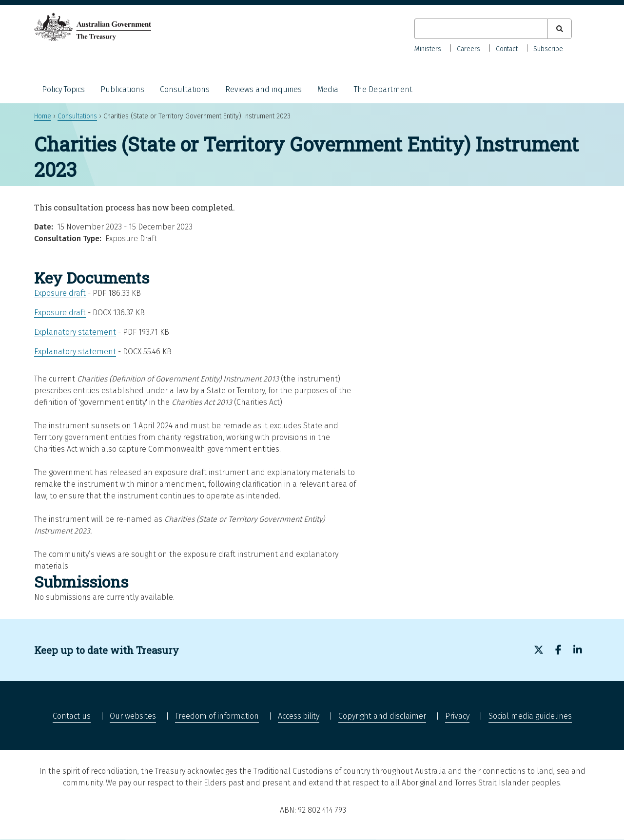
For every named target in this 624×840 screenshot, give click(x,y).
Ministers (428, 49)
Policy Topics (63, 89)
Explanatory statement (75, 332)
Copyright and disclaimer (382, 716)
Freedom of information (217, 716)
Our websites (133, 716)
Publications (122, 89)
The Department (383, 89)
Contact (507, 49)
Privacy (457, 716)
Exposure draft (60, 293)
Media (328, 89)
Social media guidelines (530, 716)
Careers (468, 49)
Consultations (185, 89)
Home (43, 116)
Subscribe (548, 49)
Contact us (72, 716)
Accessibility (299, 716)
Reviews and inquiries (263, 89)
